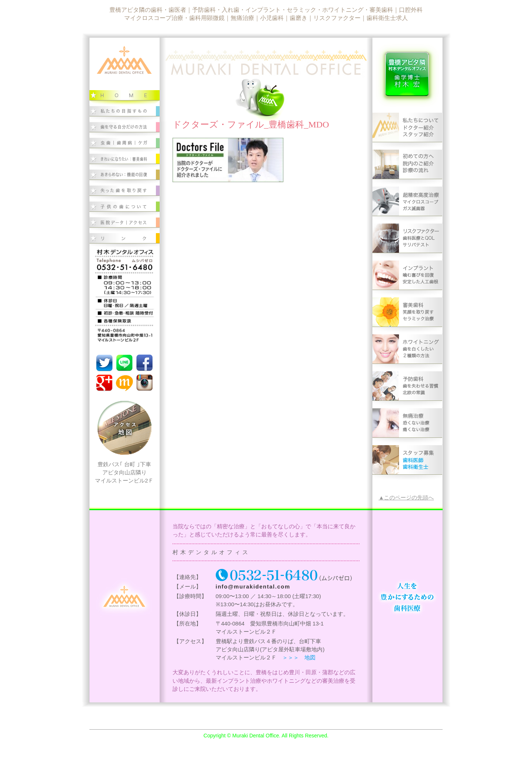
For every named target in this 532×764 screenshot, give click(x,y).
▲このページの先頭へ (406, 498)
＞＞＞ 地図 (299, 657)
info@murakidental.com (253, 586)
